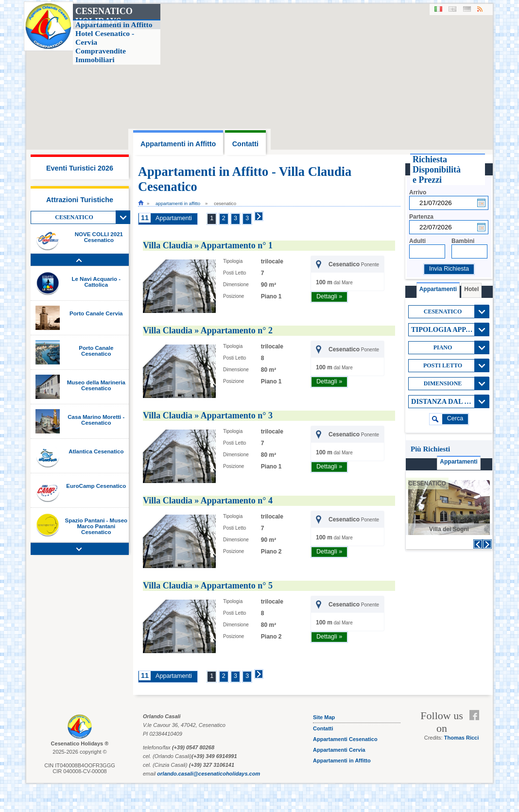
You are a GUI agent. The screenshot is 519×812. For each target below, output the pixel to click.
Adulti (417, 241)
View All (123, 217)
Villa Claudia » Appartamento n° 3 (208, 415)
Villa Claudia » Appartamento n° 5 (208, 586)
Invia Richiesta (449, 269)
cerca (455, 418)
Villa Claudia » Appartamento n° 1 (208, 245)
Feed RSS (476, 727)
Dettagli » (329, 296)
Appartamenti (174, 218)
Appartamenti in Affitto (178, 203)
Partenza (421, 217)
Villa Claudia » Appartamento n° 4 (208, 501)
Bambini (463, 241)
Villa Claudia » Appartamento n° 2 (208, 330)
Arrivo (418, 192)
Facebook (476, 715)
